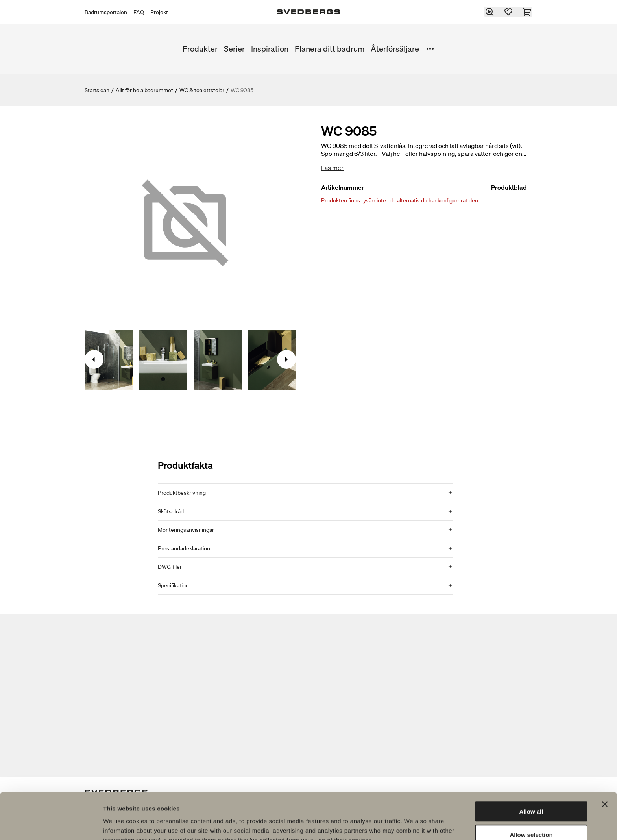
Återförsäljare (395, 49)
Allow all (531, 771)
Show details (413, 824)
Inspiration (270, 49)
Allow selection (531, 794)
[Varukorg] (528, 12)
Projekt (159, 12)
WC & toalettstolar (202, 90)
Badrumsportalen (106, 12)
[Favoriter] (509, 12)
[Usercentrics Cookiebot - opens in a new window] (51, 825)
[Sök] (490, 12)
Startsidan (97, 90)
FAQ (139, 12)
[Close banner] (605, 764)
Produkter (200, 49)
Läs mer (332, 168)
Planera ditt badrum (330, 49)
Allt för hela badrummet (144, 90)
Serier (234, 49)
